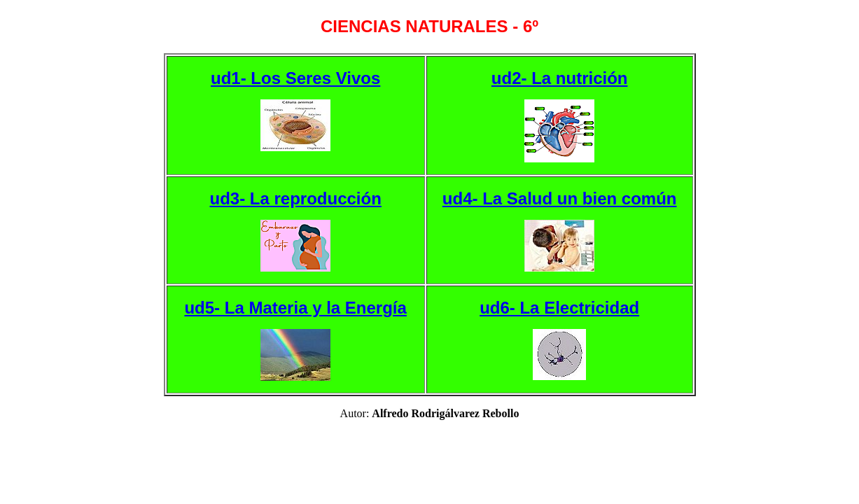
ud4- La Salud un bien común (560, 198)
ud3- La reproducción (295, 198)
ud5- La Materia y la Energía (295, 308)
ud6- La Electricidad (559, 308)
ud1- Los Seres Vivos (295, 78)
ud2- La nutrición (560, 78)
